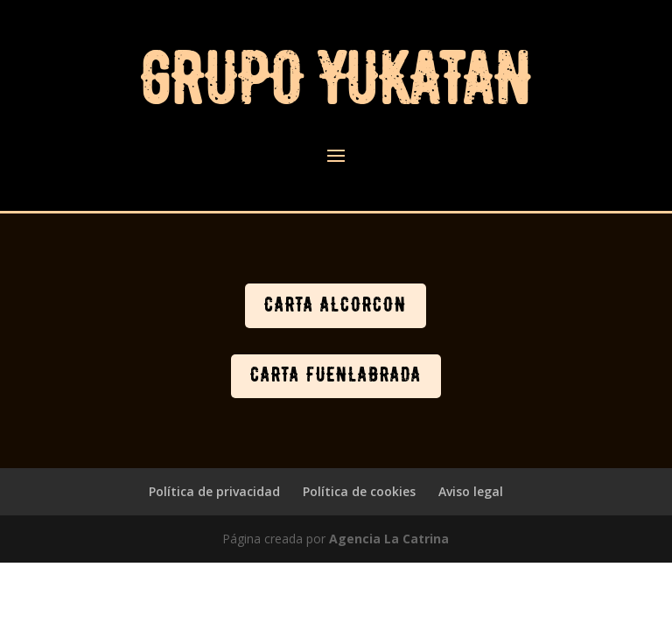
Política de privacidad (214, 491)
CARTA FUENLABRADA (336, 375)
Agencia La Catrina (389, 539)
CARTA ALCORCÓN (336, 305)
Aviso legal (471, 491)
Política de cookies (359, 491)
